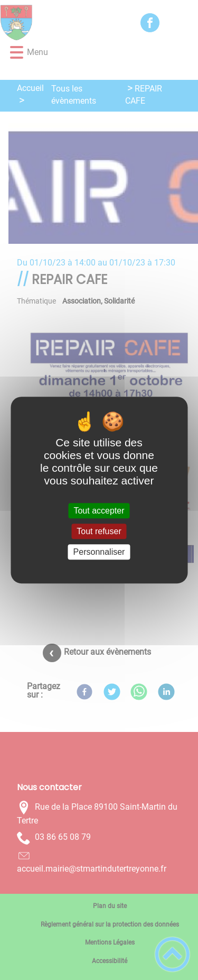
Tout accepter (99, 511)
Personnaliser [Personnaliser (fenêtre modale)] (99, 552)
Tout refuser (99, 531)
